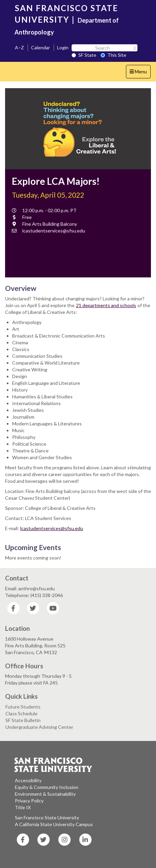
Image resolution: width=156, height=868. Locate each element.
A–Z (19, 47)
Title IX (23, 807)
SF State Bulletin (23, 720)
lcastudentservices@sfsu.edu (52, 528)
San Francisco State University (47, 817)
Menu (140, 73)
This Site (113, 55)
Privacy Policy (29, 801)
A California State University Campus (54, 824)
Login (63, 47)
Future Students (23, 707)
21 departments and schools (106, 305)
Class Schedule (21, 713)
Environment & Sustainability (45, 794)
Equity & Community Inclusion (47, 787)
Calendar (41, 47)
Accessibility (28, 780)
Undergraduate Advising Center (39, 727)
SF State (84, 55)
